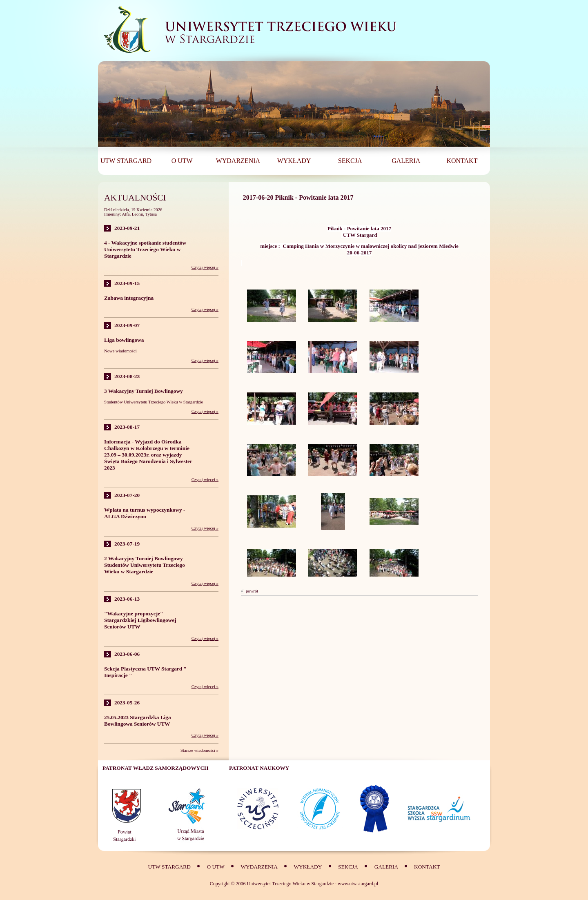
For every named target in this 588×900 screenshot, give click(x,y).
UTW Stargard (169, 867)
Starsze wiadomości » (199, 750)
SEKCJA (348, 867)
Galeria (387, 867)
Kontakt (427, 867)
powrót (252, 591)
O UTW (215, 867)
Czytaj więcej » (205, 267)
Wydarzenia (259, 867)
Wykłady (308, 867)
